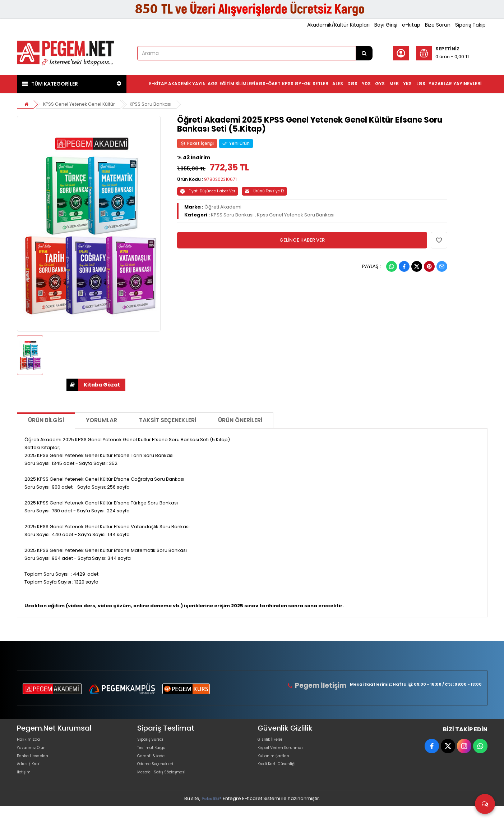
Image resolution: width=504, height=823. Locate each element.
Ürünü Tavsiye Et (264, 191)
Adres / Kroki (32, 776)
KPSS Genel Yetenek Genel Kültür (81, 104)
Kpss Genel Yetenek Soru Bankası (296, 215)
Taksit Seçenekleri (168, 420)
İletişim (25, 787)
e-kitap (411, 25)
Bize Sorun (438, 25)
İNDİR (72, 385)
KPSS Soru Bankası (155, 104)
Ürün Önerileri (240, 420)
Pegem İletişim (324, 685)
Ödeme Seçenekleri (161, 776)
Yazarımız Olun (34, 753)
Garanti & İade (154, 764)
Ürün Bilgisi (46, 420)
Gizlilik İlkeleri (273, 741)
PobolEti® (212, 815)
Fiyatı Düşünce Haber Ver (208, 191)
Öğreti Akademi (223, 207)
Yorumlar (101, 420)
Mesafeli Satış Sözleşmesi (167, 787)
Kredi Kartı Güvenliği (281, 776)
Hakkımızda (31, 741)
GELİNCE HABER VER (302, 240)
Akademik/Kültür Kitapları (338, 25)
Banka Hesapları (36, 764)
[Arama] (364, 53)
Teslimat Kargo (155, 753)
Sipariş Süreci (153, 741)
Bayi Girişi (386, 25)
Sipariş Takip (470, 25)
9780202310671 (220, 179)
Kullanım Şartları (276, 764)
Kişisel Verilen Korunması (287, 753)
